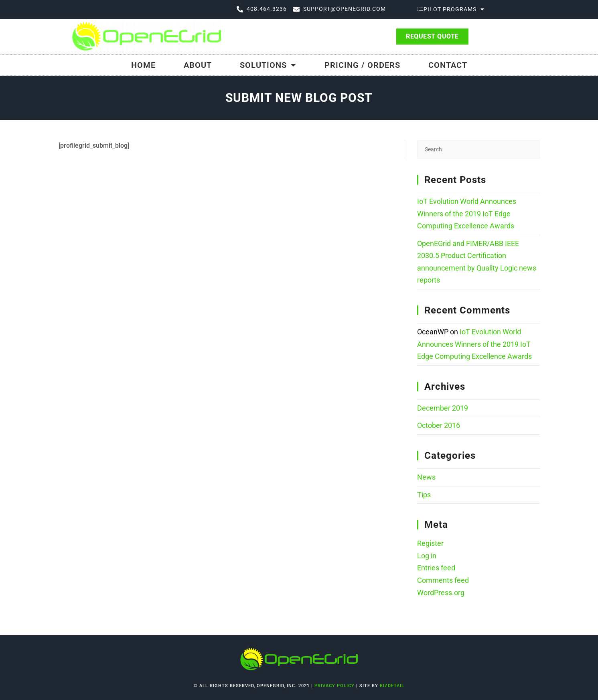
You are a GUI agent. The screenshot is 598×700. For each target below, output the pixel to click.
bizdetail (392, 686)
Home (143, 65)
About (198, 65)
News (426, 477)
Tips (424, 495)
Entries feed (436, 568)
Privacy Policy (335, 686)
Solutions (268, 65)
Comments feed (443, 580)
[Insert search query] (478, 150)
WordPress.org (441, 593)
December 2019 (443, 408)
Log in (427, 556)
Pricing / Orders (362, 65)
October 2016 (439, 425)
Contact (448, 65)
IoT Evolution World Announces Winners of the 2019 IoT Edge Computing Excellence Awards (467, 214)
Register (430, 543)
